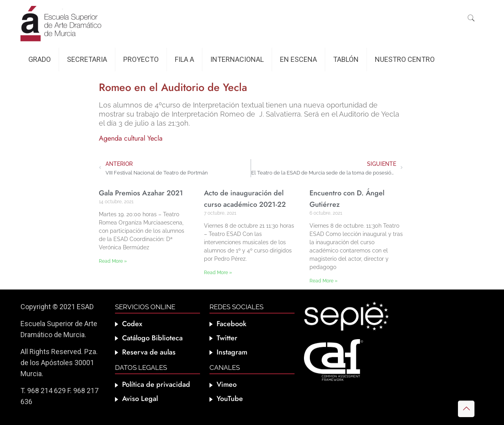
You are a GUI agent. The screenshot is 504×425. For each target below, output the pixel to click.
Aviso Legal (140, 399)
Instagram (232, 352)
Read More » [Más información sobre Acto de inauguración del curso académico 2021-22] (218, 273)
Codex (132, 324)
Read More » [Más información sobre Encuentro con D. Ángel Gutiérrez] (323, 281)
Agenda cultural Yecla (131, 138)
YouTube (230, 399)
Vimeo (227, 384)
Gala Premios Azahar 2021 (141, 193)
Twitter (227, 338)
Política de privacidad (156, 384)
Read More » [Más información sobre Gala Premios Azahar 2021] (113, 261)
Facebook (232, 324)
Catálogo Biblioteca (152, 338)
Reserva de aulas (149, 352)
